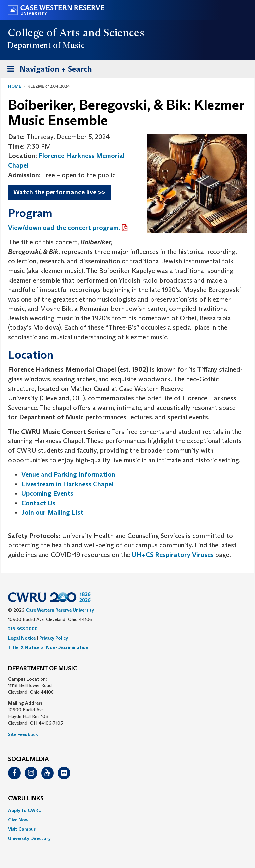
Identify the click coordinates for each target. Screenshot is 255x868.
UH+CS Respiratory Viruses (173, 555)
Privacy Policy (54, 638)
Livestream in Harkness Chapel (67, 484)
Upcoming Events (47, 493)
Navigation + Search (47, 70)
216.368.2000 (23, 629)
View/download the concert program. (64, 228)
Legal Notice (22, 638)
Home (15, 86)
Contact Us (38, 503)
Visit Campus (22, 829)
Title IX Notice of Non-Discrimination (48, 647)
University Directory (29, 838)
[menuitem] (127, 810)
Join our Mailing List (52, 512)
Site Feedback (23, 734)
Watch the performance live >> (59, 192)
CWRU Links (26, 799)
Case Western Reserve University (60, 610)
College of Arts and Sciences (76, 33)
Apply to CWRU (25, 810)
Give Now (18, 820)
